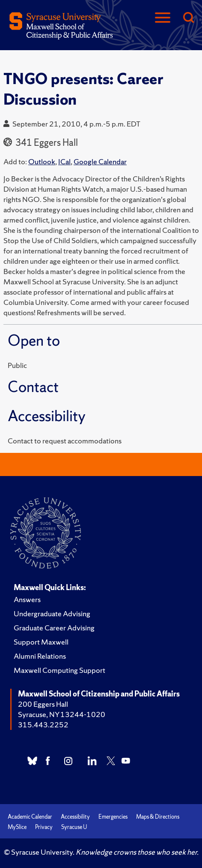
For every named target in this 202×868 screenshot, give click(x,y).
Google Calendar (100, 161)
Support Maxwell (41, 642)
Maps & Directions (158, 817)
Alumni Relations (40, 656)
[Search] (188, 18)
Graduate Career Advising (54, 628)
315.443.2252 (43, 725)
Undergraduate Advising (52, 613)
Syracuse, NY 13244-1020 (62, 714)
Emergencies (113, 817)
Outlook (42, 161)
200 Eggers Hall (43, 704)
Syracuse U (74, 827)
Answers (27, 599)
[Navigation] (163, 18)
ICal (64, 161)
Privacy (44, 827)
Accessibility (75, 817)
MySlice (17, 827)
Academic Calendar (30, 817)
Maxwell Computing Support (59, 670)
